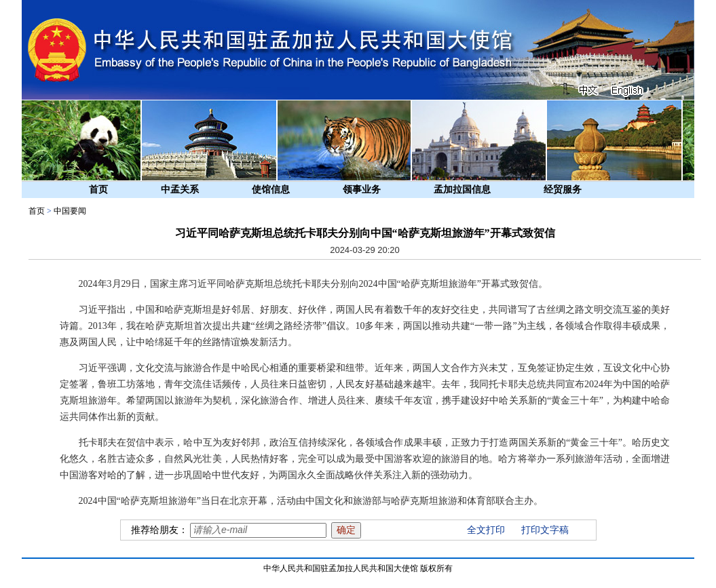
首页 (98, 190)
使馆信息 (271, 190)
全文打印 (486, 530)
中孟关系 (180, 190)
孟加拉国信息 (462, 190)
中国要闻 (70, 211)
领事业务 (362, 190)
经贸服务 (563, 190)
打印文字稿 (545, 530)
